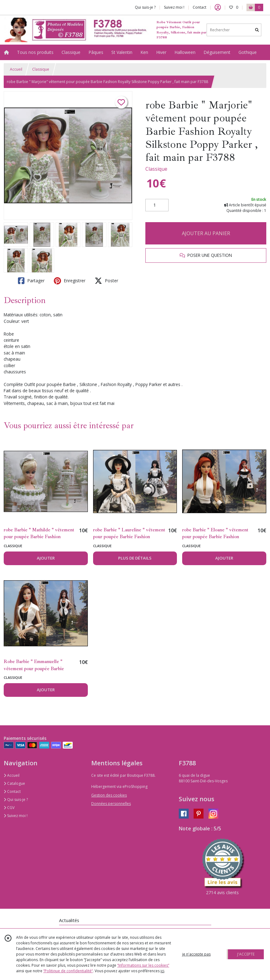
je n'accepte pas (196, 954)
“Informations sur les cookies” (143, 965)
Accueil (16, 69)
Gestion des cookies (109, 795)
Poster (106, 281)
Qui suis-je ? (16, 800)
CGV (9, 808)
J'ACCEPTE (246, 954)
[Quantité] (157, 205)
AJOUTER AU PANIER (206, 233)
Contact (199, 7)
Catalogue (14, 783)
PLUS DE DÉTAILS (135, 558)
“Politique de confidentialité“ (68, 971)
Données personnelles (111, 804)
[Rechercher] (257, 30)
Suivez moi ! (16, 816)
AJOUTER (46, 558)
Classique (41, 69)
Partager (31, 281)
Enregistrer (70, 281)
